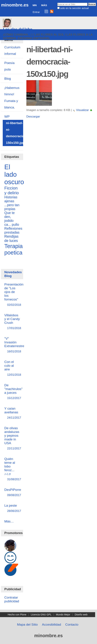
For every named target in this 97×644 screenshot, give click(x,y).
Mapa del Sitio (27, 625)
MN (35, 5)
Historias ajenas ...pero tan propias (12, 203)
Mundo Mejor (63, 615)
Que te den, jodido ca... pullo (12, 219)
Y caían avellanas (12, 413)
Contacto (72, 625)
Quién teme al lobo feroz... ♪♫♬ (12, 469)
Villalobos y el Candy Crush (12, 322)
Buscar (57, 3)
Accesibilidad (52, 625)
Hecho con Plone (17, 615)
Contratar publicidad (12, 599)
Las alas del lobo (18, 29)
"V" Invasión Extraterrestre (14, 345)
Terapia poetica (14, 249)
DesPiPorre (13, 493)
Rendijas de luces (11, 239)
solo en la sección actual (74, 8)
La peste (12, 508)
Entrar (36, 12)
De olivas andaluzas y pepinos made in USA (12, 438)
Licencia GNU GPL (41, 615)
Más (44, 5)
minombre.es (15, 5)
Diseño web (81, 615)
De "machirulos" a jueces (13, 392)
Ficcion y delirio (12, 190)
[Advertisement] (61, 152)
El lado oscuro (14, 174)
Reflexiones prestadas (13, 230)
